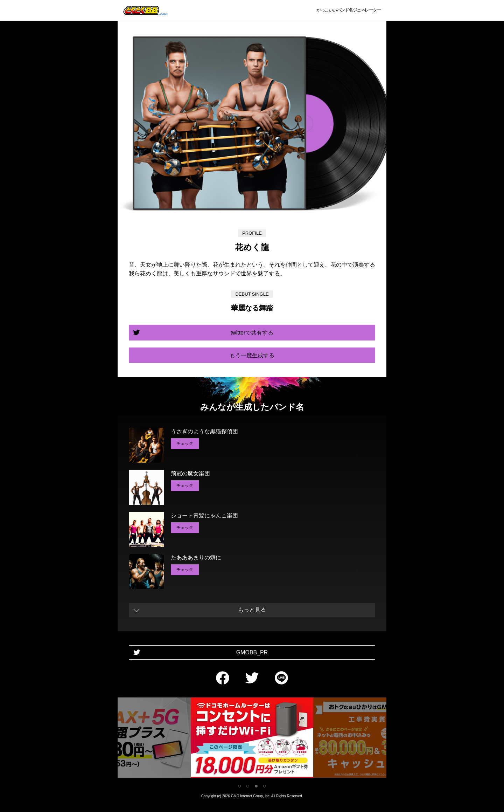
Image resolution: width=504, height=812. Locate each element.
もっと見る (252, 610)
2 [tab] (248, 786)
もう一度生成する (252, 355)
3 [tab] (256, 786)
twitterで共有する (252, 333)
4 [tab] (265, 786)
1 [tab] (239, 786)
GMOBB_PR (252, 652)
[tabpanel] (252, 739)
